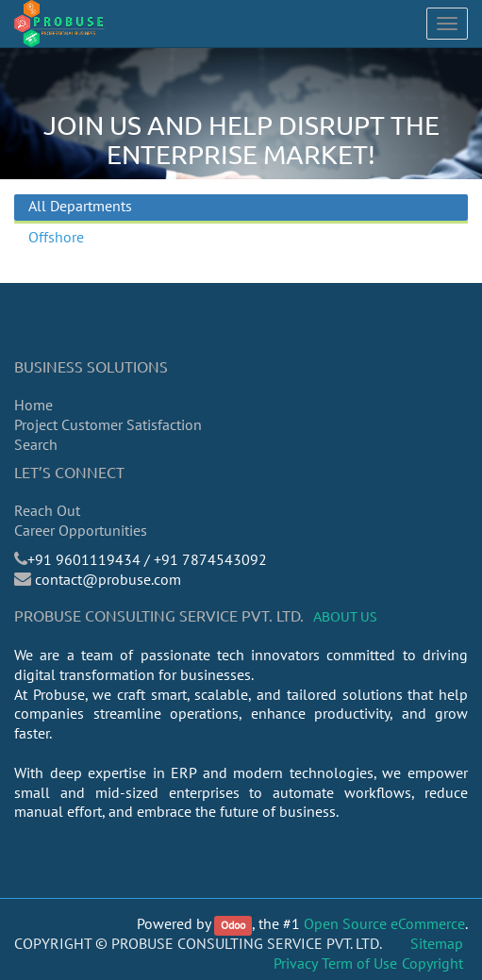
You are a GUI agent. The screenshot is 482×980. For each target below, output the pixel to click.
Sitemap (437, 943)
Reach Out (47, 510)
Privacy (296, 963)
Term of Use (359, 963)
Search (36, 444)
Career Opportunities (81, 530)
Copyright (432, 963)
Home (33, 405)
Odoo (233, 925)
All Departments (80, 206)
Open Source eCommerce (384, 923)
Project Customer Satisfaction (108, 424)
